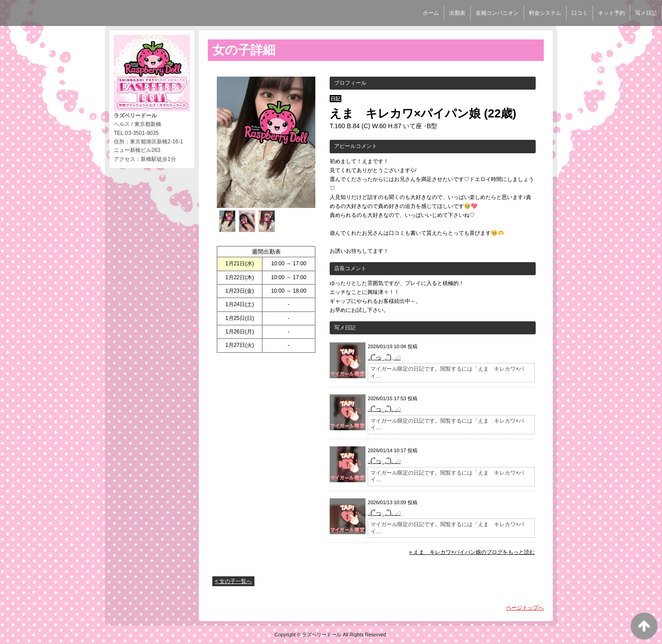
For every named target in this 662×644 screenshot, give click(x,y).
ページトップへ (525, 608)
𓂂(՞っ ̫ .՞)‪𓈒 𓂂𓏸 (384, 357)
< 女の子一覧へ (233, 581)
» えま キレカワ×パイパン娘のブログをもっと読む (472, 552)
